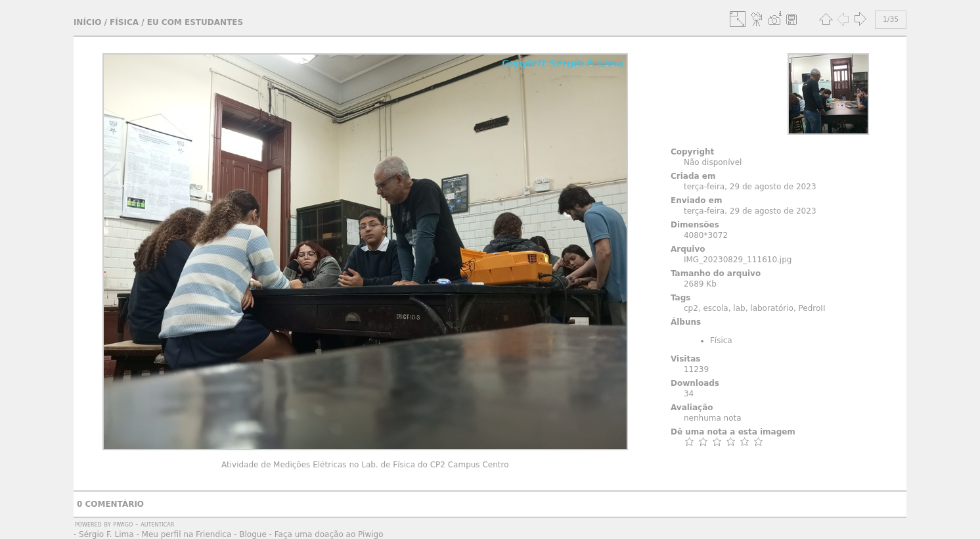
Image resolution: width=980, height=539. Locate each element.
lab (739, 308)
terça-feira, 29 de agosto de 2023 (750, 187)
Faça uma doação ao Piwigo (329, 534)
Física (124, 22)
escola (715, 308)
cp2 (691, 308)
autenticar (157, 524)
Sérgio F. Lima (106, 534)
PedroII (812, 308)
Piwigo (123, 524)
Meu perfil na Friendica (187, 534)
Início (87, 22)
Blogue (253, 534)
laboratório (772, 308)
